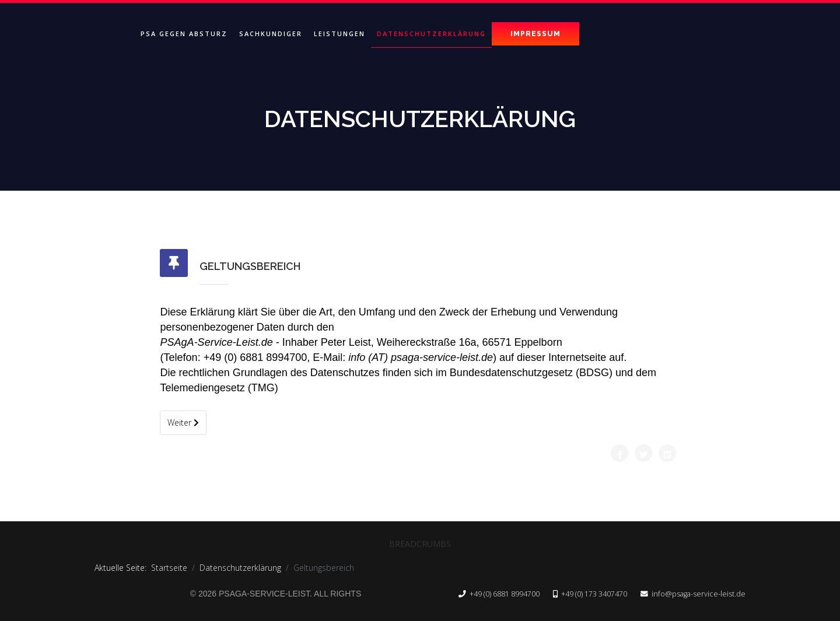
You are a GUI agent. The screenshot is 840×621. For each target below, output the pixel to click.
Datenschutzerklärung (431, 34)
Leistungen (339, 34)
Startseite (169, 568)
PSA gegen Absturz (184, 34)
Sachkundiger (271, 34)
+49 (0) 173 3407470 (594, 594)
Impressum (535, 34)
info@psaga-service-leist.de (699, 594)
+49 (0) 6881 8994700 (505, 594)
